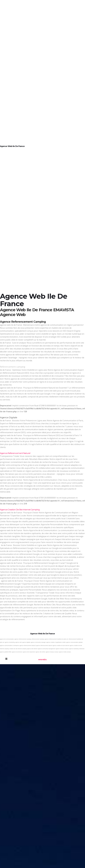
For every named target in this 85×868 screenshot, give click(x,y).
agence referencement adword (27, 646)
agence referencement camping (23, 639)
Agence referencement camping (23, 322)
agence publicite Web (6, 652)
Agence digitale (9, 417)
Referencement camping (13, 367)
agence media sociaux (65, 652)
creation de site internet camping (18, 649)
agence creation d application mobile (56, 642)
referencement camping (38, 639)
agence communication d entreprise (9, 646)
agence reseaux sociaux (62, 649)
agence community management (47, 649)
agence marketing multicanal (77, 649)
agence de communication (7, 639)
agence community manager (38, 642)
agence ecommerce (17, 652)
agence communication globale (74, 642)
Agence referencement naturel (15, 453)
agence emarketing (10, 642)
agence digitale (26, 642)
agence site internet (32, 649)
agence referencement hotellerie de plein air (56, 639)
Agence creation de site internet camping (20, 510)
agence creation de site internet (61, 646)
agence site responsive (29, 652)
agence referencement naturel (44, 646)
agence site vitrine (40, 652)
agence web (19, 642)
